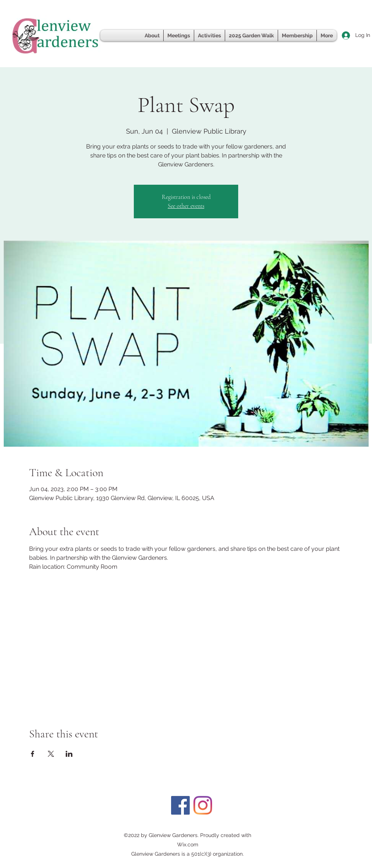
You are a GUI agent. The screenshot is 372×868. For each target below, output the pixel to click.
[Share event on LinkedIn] (69, 754)
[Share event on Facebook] (33, 754)
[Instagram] (203, 805)
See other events (186, 206)
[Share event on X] (51, 754)
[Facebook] (180, 805)
